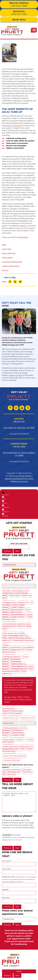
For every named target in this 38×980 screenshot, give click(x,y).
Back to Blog (9, 277)
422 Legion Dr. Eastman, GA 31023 (19, 428)
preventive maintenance (12, 126)
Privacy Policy (25, 476)
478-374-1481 (19, 13)
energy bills (7, 249)
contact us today (15, 375)
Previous (7, 551)
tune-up (5, 270)
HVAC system (7, 258)
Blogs (4, 245)
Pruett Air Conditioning (12, 338)
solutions (23, 226)
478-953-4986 (19, 4)
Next (17, 551)
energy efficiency (9, 253)
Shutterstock (23, 237)
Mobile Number (19, 885)
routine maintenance (11, 266)
